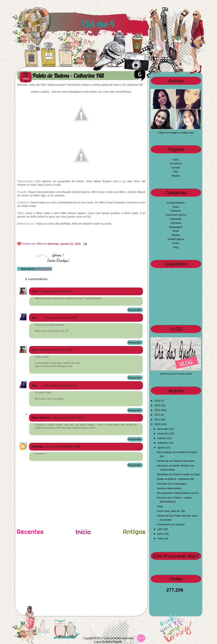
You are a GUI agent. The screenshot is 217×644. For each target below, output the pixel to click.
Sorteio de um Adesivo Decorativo (176, 461)
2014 (158, 405)
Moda (176, 231)
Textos (176, 243)
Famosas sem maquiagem (172, 484)
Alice (40, 244)
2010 (158, 424)
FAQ (176, 172)
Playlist (176, 176)
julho (161, 529)
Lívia (35, 291)
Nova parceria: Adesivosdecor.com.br (178, 493)
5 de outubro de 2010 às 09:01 (68, 418)
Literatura (176, 223)
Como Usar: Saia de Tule (171, 511)
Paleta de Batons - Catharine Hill (175, 479)
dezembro (163, 429)
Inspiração (176, 219)
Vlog (176, 247)
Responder (135, 310)
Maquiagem (44, 269)
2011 (158, 420)
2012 (158, 415)
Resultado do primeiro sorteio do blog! (178, 474)
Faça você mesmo (176, 215)
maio (161, 538)
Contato (176, 168)
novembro (163, 434)
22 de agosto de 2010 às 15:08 (55, 350)
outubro (162, 438)
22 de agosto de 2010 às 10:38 (60, 318)
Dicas (176, 207)
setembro (163, 443)
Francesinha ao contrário (171, 524)
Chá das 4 (97, 24)
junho (161, 534)
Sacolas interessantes (169, 488)
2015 (158, 401)
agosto (162, 447)
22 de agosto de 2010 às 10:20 (55, 291)
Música (176, 235)
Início (176, 160)
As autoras (176, 163)
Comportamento (176, 203)
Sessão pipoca (176, 239)
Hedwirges (38, 447)
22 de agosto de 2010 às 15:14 (60, 386)
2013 (158, 410)
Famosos (176, 211)
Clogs (160, 506)
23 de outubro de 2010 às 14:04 (62, 447)
